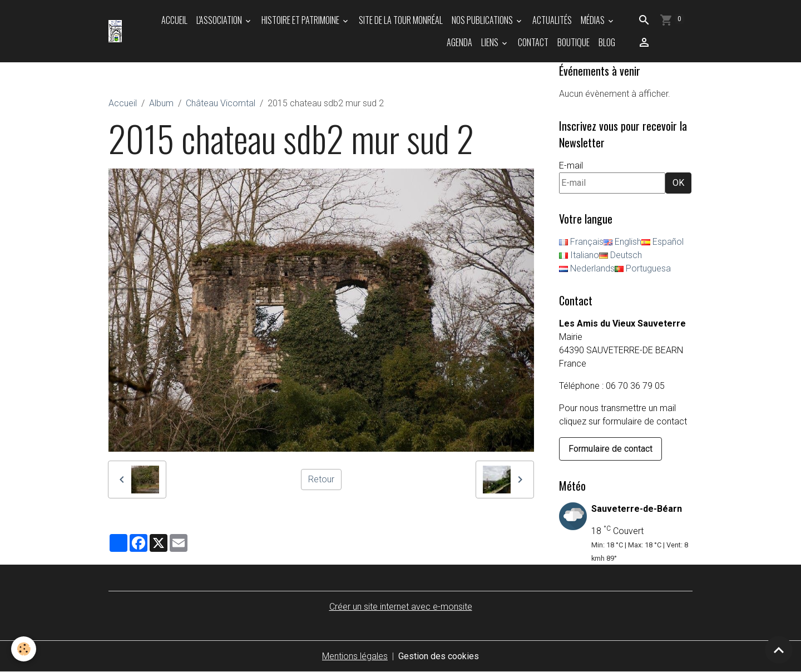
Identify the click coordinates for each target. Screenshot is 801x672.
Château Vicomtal (221, 103)
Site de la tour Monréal (401, 20)
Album (161, 103)
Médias (594, 20)
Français (581, 242)
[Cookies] (24, 649)
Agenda (459, 42)
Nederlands (587, 268)
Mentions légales (355, 656)
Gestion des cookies (439, 656)
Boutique (573, 42)
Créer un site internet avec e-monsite (401, 607)
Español (662, 242)
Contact (533, 42)
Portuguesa (643, 268)
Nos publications (483, 20)
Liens (491, 42)
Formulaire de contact (610, 449)
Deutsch (620, 255)
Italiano (579, 255)
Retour (321, 479)
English (622, 242)
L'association (220, 20)
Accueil (174, 20)
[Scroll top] (779, 650)
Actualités (552, 20)
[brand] (115, 31)
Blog (607, 42)
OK (678, 183)
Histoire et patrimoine (301, 20)
